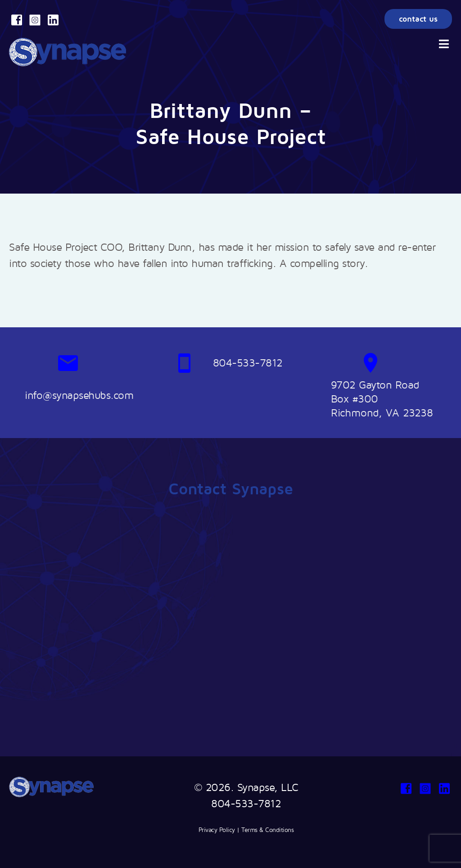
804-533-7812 (246, 803)
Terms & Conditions (267, 830)
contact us (418, 19)
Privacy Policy (217, 830)
